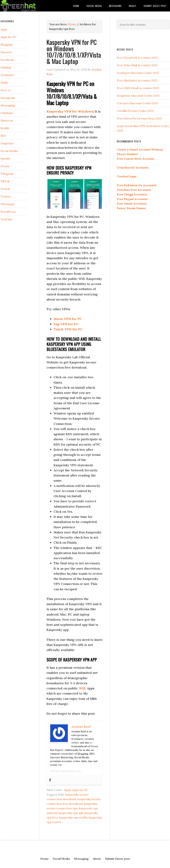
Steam (5, 166)
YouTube (6, 219)
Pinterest (7, 120)
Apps (67, 790)
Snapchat (7, 143)
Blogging (7, 45)
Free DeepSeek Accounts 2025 (137, 58)
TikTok (5, 181)
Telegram (7, 174)
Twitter (6, 196)
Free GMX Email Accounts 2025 (138, 88)
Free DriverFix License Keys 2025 (139, 118)
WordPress (8, 212)
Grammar (7, 75)
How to (6, 90)
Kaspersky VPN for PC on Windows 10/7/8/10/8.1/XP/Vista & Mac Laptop (74, 52)
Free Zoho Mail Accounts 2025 (137, 65)
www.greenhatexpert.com (65, 771)
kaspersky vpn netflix (73, 817)
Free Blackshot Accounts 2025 (137, 80)
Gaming (6, 67)
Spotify (5, 158)
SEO (3, 136)
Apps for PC (80, 790)
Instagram (8, 98)
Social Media (9, 151)
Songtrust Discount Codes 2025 (138, 96)
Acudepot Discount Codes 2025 (138, 73)
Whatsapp (7, 204)
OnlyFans (7, 113)
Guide (4, 83)
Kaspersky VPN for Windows (70, 111)
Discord (6, 52)
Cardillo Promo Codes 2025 (135, 111)
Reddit (5, 128)
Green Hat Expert (27, 6)
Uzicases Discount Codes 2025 (137, 103)
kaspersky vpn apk (71, 813)
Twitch (5, 189)
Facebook (7, 60)
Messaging (8, 105)
